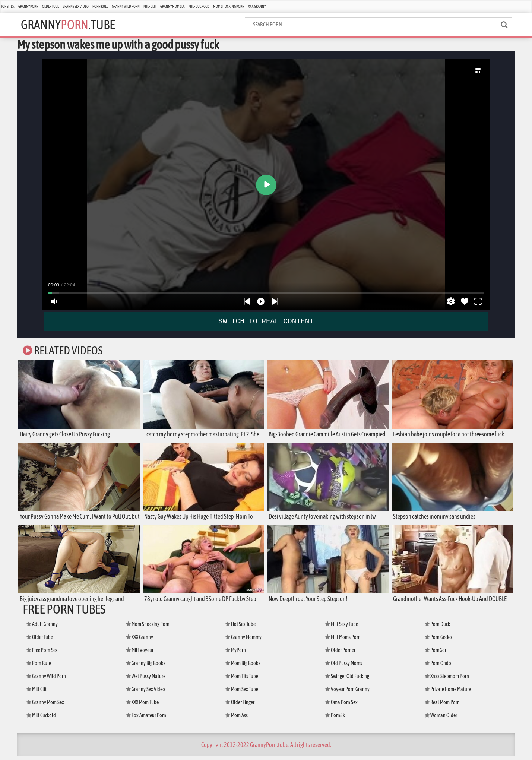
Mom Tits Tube (242, 680)
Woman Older (441, 719)
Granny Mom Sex (172, 7)
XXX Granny (257, 7)
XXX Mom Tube (142, 706)
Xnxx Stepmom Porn (447, 680)
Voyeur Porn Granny (347, 693)
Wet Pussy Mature (146, 680)
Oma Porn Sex (341, 706)
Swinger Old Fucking (347, 680)
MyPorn (236, 654)
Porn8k (335, 719)
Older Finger (240, 706)
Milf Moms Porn (343, 641)
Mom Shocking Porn (229, 7)
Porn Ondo (438, 667)
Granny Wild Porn (126, 7)
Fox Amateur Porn (146, 719)
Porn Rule (100, 7)
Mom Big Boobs (243, 667)
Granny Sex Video (76, 7)
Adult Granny (42, 628)
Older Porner (340, 654)
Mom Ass (237, 719)
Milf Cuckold (199, 7)
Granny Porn (28, 7)
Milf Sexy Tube (342, 628)
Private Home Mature (448, 693)
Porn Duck (437, 628)
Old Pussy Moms (344, 667)
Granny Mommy (243, 641)
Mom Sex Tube (242, 693)
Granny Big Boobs (146, 667)
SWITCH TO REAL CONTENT (266, 321)
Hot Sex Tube (240, 628)
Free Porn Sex (42, 654)
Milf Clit (150, 7)
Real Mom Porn (442, 706)
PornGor (436, 654)
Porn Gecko (438, 641)
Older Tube (50, 7)
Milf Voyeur (140, 654)
